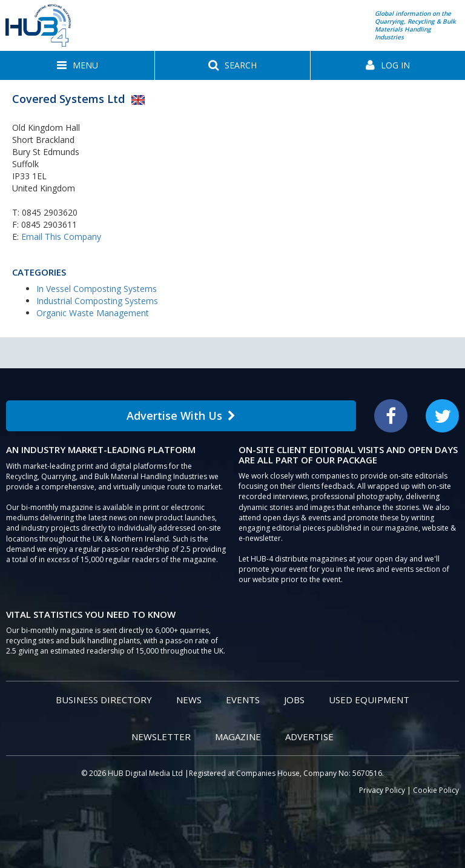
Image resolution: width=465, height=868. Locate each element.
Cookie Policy (436, 790)
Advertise (309, 737)
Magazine (238, 737)
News (189, 700)
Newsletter (161, 737)
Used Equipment (369, 700)
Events (243, 700)
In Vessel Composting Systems (97, 289)
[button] (77, 65)
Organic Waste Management (93, 313)
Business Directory (104, 700)
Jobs (294, 700)
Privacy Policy (382, 790)
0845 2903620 (50, 212)
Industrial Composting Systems (97, 301)
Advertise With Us (181, 416)
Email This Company (61, 237)
